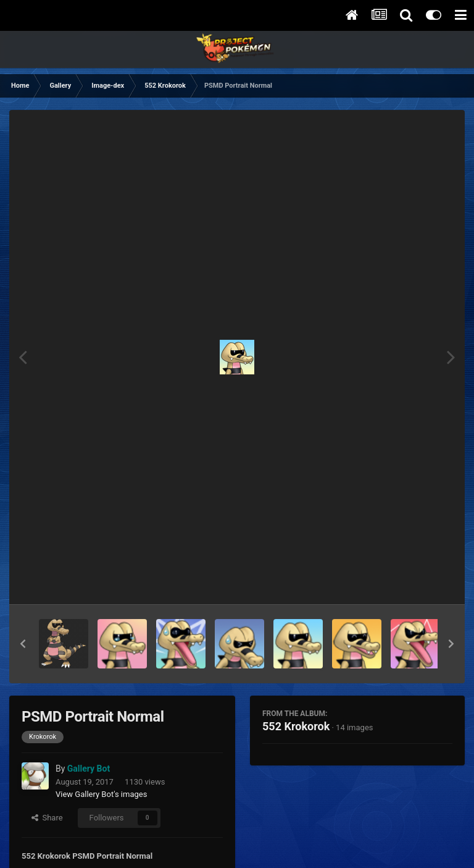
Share (47, 818)
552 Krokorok (296, 726)
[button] (23, 644)
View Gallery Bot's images (101, 794)
